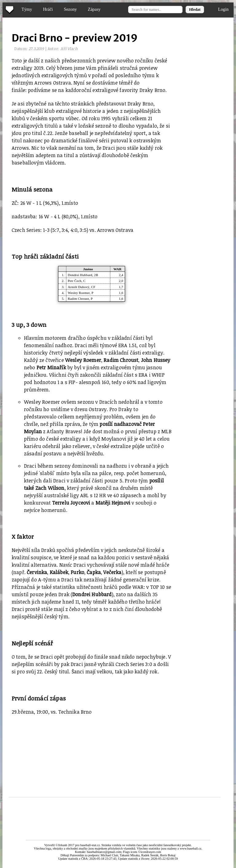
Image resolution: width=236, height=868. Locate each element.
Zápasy (94, 9)
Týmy (27, 9)
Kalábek (59, 572)
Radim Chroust (79, 299)
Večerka (112, 572)
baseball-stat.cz (90, 845)
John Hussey (156, 360)
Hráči (48, 9)
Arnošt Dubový (79, 287)
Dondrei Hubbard (80, 275)
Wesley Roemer (79, 293)
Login (223, 9)
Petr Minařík (51, 367)
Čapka (94, 572)
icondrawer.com (151, 852)
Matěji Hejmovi (113, 503)
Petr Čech (75, 281)
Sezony (70, 9)
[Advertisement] (96, 751)
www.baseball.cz (191, 848)
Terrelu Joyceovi (71, 503)
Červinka (37, 572)
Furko (77, 572)
